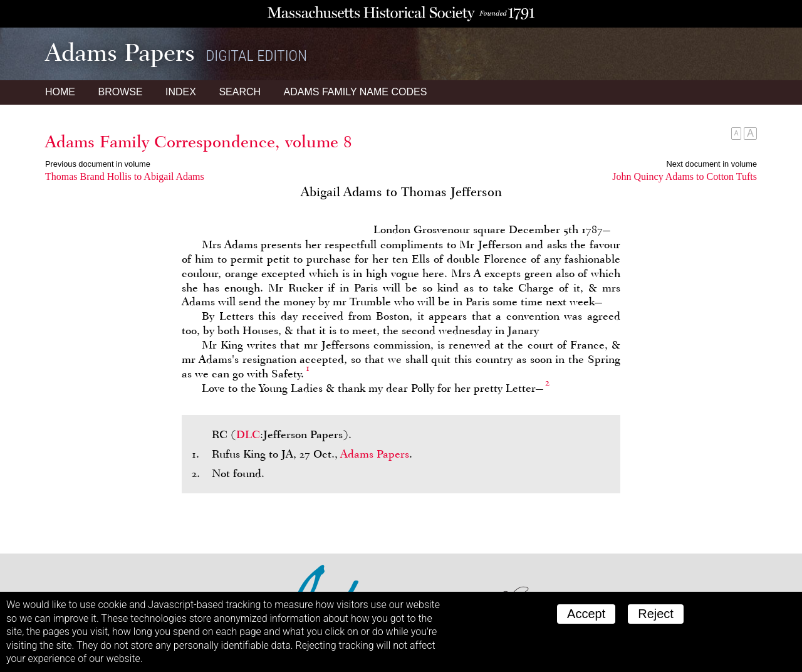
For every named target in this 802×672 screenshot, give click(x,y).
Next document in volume (712, 164)
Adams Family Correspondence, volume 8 (199, 142)
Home (60, 92)
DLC (248, 434)
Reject (656, 614)
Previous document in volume (98, 164)
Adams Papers (375, 454)
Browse (120, 92)
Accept (586, 614)
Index (181, 92)
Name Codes (356, 92)
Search (240, 92)
